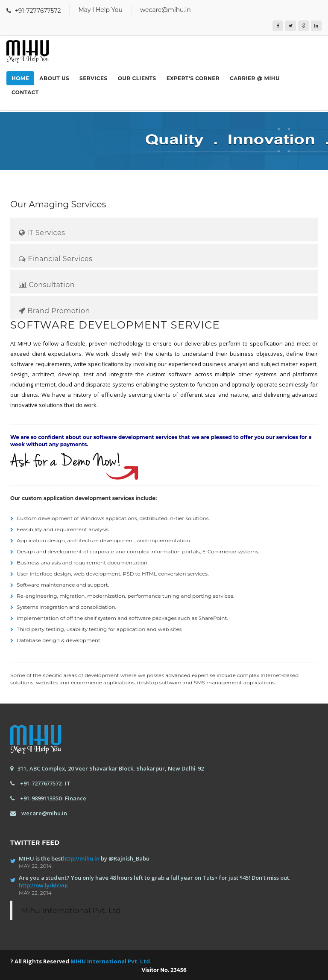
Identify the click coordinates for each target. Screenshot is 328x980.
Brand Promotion (54, 311)
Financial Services (56, 259)
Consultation (47, 285)
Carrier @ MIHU (255, 78)
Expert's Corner (193, 78)
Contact (25, 92)
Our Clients (137, 78)
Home (20, 78)
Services (94, 78)
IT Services (42, 233)
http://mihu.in (81, 858)
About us (54, 78)
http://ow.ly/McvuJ (43, 885)
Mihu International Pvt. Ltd (71, 910)
